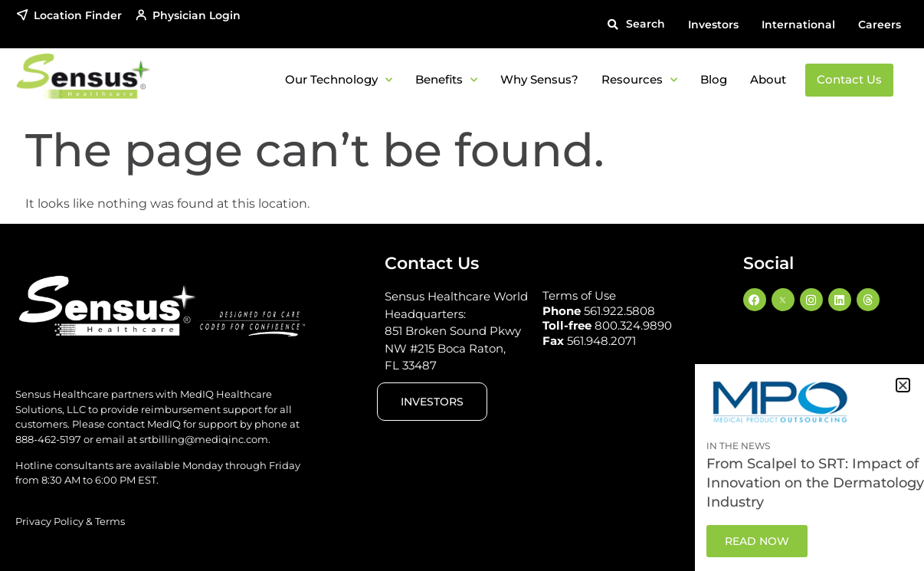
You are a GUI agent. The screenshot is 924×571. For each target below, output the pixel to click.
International (798, 25)
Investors (713, 25)
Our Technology (339, 80)
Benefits (446, 80)
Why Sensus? (539, 79)
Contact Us (849, 79)
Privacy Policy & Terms (70, 521)
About (768, 79)
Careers (880, 25)
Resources (639, 80)
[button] (636, 24)
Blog (714, 79)
